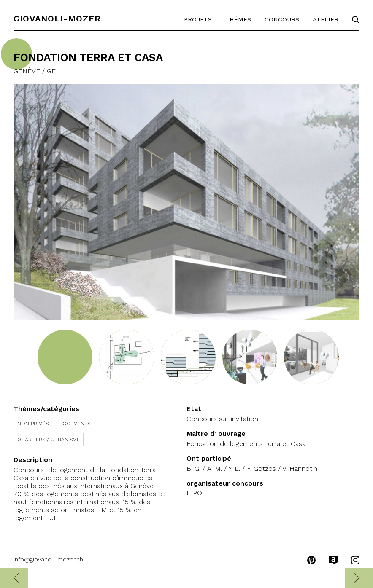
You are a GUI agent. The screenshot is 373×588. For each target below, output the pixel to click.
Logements (75, 424)
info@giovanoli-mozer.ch (48, 559)
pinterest (311, 560)
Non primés (33, 424)
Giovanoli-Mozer (57, 19)
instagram (355, 560)
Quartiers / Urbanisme (49, 440)
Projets (198, 19)
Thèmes (238, 19)
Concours (282, 19)
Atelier (326, 19)
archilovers (333, 560)
